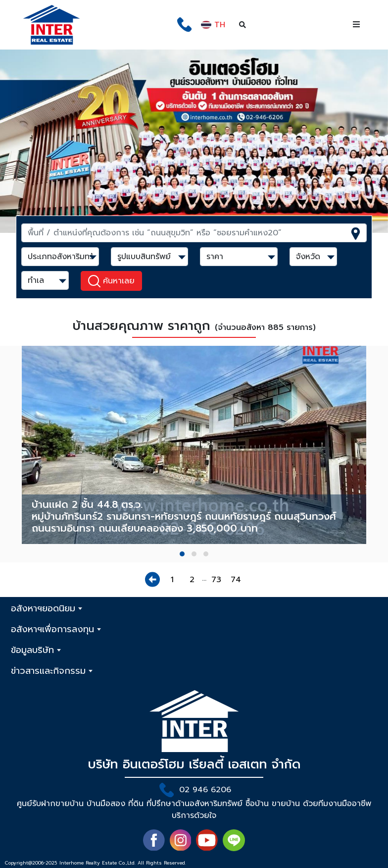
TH (213, 25)
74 (236, 580)
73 (216, 580)
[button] (182, 554)
